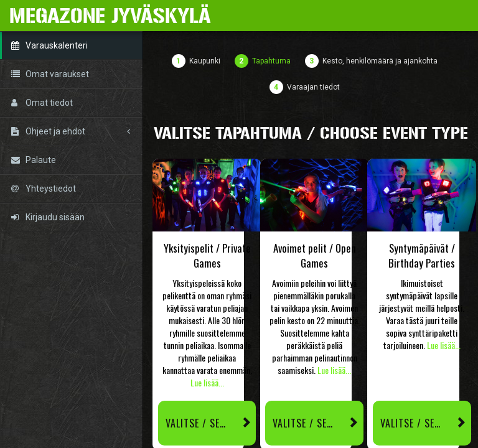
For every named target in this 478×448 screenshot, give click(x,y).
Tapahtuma (271, 61)
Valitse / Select (211, 423)
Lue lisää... (207, 382)
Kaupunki (205, 61)
